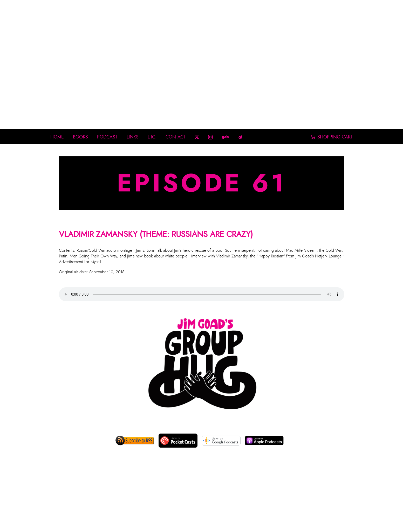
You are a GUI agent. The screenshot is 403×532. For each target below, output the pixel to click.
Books (80, 137)
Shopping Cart (332, 137)
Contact (175, 137)
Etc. (152, 137)
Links (133, 137)
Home (57, 137)
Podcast (107, 137)
